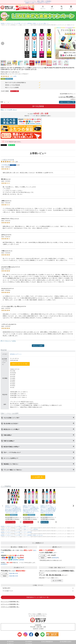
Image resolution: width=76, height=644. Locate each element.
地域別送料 (55, 558)
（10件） (15, 76)
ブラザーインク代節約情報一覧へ (10, 607)
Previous (3, 43)
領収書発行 (4, 564)
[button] (3, 506)
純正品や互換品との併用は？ (12, 447)
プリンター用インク (18, 23)
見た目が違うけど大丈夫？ (11, 424)
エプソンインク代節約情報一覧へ (10, 604)
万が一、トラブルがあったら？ (12, 452)
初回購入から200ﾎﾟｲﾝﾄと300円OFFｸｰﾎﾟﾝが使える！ (38, 3)
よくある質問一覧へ (38, 477)
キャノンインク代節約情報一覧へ (10, 602)
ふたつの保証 (57, 581)
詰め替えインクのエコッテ (7, 23)
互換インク (46, 23)
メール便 (33, 116)
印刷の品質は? (8, 435)
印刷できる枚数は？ (9, 441)
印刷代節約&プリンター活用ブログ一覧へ (38, 597)
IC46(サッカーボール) (38, 23)
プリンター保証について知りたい (13, 470)
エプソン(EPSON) (28, 23)
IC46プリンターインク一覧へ (20, 364)
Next (73, 43)
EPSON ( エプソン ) (16, 354)
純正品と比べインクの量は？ (12, 429)
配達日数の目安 (14, 573)
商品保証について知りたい (11, 464)
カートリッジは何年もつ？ (11, 458)
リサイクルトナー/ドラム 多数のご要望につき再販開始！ (38, 1)
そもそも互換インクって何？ (12, 418)
